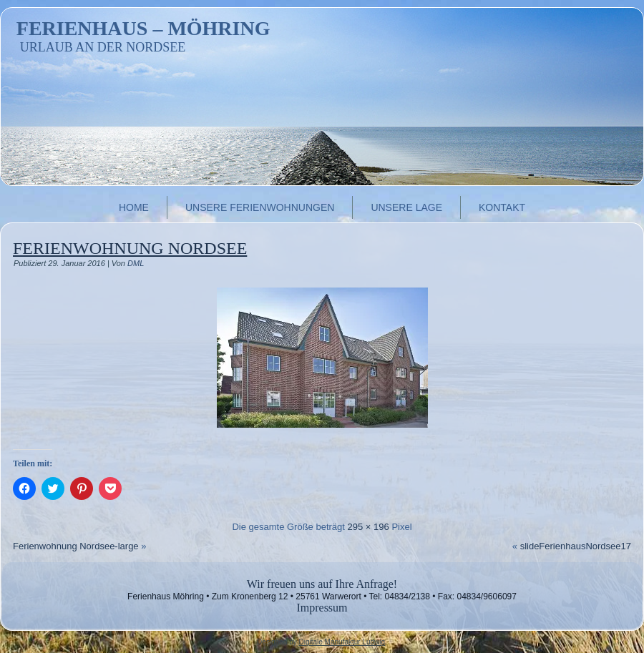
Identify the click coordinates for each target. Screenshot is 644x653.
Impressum (322, 608)
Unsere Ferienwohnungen (260, 207)
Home (134, 207)
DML (136, 263)
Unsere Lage (406, 207)
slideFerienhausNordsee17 (576, 546)
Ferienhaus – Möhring (143, 28)
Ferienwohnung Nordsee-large (76, 546)
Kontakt (502, 207)
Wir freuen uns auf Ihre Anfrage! (322, 584)
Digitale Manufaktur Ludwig (342, 642)
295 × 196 (369, 527)
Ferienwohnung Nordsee (130, 248)
